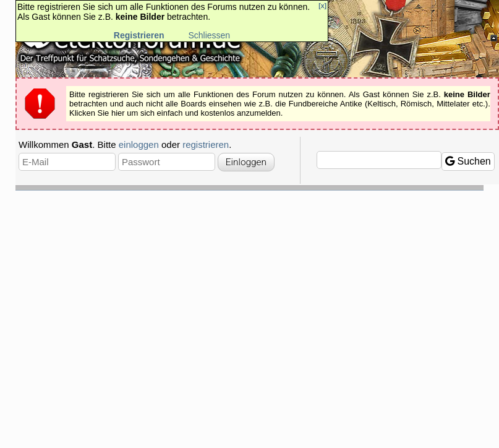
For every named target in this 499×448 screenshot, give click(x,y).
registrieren (206, 144)
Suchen (468, 161)
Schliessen (209, 35)
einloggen (139, 144)
